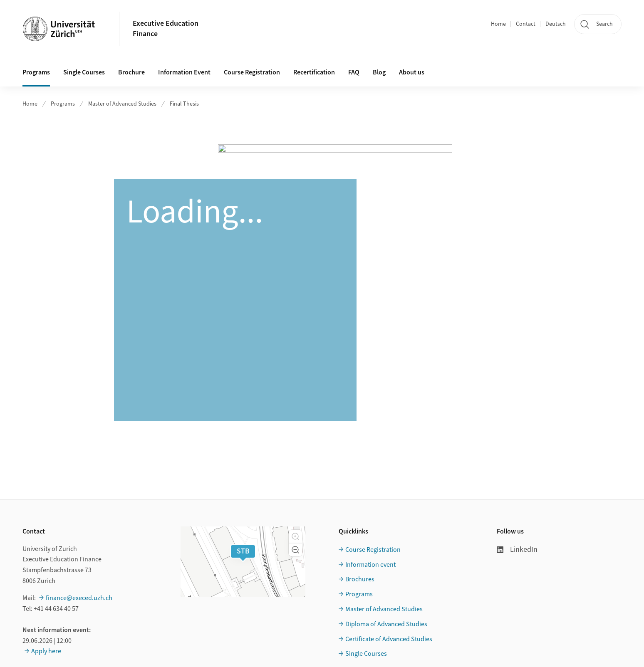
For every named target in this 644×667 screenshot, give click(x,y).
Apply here (46, 651)
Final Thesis (184, 104)
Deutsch (556, 24)
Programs (36, 72)
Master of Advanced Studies (122, 104)
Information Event (184, 72)
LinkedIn (517, 550)
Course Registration (252, 72)
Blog (379, 72)
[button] (295, 536)
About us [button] (412, 72)
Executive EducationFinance (166, 29)
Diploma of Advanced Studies (386, 624)
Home (498, 24)
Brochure (131, 72)
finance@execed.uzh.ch (79, 598)
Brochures (360, 579)
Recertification (314, 72)
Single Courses (84, 72)
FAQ (354, 72)
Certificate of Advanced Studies (389, 639)
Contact (526, 24)
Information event (370, 565)
